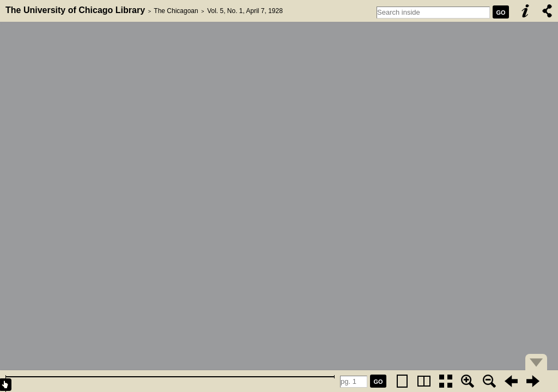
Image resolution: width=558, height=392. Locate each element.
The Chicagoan (176, 11)
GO (501, 13)
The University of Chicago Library (75, 10)
